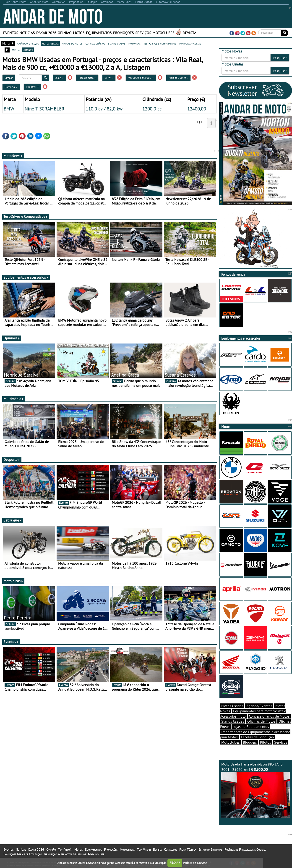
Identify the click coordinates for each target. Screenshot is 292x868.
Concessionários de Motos (269, 716)
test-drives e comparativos (160, 43)
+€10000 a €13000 (141, 78)
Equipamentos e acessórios (26, 277)
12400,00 (197, 109)
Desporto (12, 459)
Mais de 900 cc (178, 78)
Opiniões (12, 338)
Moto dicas (13, 581)
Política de (195, 863)
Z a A (60, 78)
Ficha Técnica (188, 850)
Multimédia (14, 399)
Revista (189, 33)
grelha (16, 50)
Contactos (171, 850)
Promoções (124, 33)
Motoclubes (164, 33)
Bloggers (250, 742)
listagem (28, 50)
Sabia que (13, 520)
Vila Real (32, 87)
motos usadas (50, 43)
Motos (79, 33)
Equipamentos (99, 33)
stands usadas (117, 43)
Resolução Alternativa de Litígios (65, 854)
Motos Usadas (232, 706)
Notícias (27, 33)
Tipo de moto (87, 78)
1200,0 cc (152, 109)
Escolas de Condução (257, 737)
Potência (11, 87)
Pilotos (266, 742)
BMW (109, 78)
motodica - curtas (190, 43)
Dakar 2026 (46, 33)
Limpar (9, 78)
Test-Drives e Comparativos (26, 216)
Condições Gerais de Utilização (23, 854)
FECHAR (175, 863)
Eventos (11, 33)
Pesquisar (280, 58)
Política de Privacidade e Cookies (245, 850)
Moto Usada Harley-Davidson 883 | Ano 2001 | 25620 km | (255, 790)
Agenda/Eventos (259, 706)
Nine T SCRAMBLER (45, 109)
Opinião (65, 33)
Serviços (143, 33)
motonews (134, 43)
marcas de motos (72, 43)
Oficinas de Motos (261, 721)
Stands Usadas (233, 721)
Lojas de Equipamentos (251, 726)
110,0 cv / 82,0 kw (104, 109)
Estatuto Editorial (210, 850)
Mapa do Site (96, 854)
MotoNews (13, 156)
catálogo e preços (28, 43)
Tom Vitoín (65, 850)
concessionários (95, 43)
